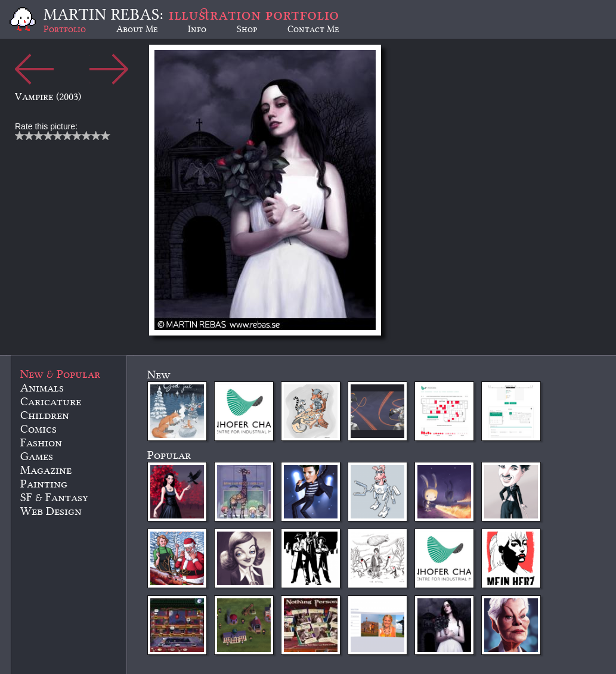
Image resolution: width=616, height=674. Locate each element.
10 (106, 136)
